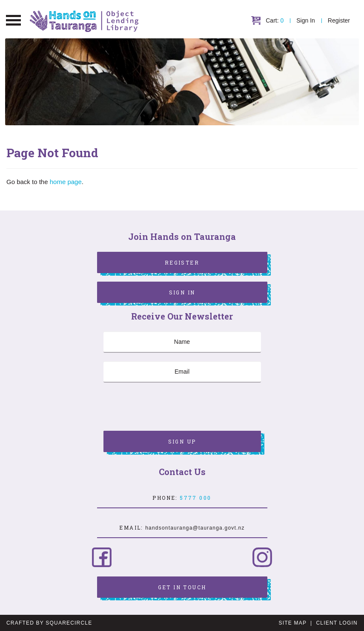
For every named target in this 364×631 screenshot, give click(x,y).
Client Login (337, 623)
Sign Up (182, 441)
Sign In (306, 20)
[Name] (182, 342)
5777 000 (195, 498)
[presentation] (168, 408)
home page (66, 182)
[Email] (182, 372)
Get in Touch (182, 587)
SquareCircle (69, 623)
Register (339, 20)
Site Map (293, 623)
